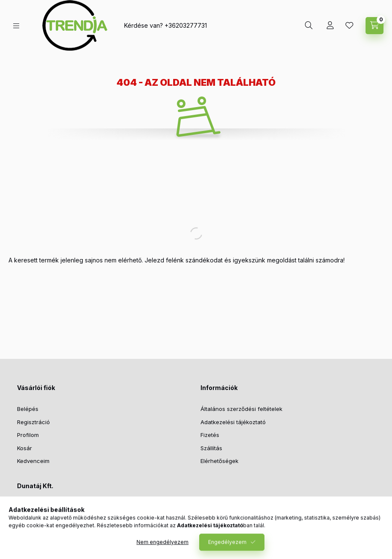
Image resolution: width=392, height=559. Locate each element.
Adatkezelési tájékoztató (233, 422)
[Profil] (330, 26)
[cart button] (375, 26)
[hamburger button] (16, 26)
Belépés (28, 409)
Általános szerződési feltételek (241, 409)
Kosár (25, 448)
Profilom (28, 435)
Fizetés (210, 435)
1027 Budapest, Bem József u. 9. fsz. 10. (80, 507)
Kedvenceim (33, 461)
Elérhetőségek (219, 461)
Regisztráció (33, 422)
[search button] (309, 26)
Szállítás (211, 448)
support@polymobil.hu (57, 533)
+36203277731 (186, 25)
